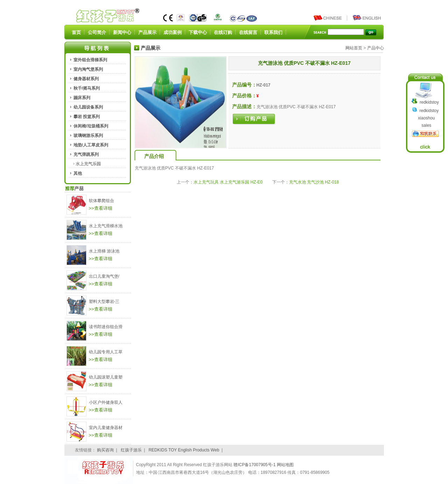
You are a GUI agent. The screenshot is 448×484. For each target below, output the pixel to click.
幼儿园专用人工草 (106, 352)
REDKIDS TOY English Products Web (184, 450)
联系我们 (273, 32)
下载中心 (198, 32)
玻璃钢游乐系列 (88, 136)
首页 (76, 32)
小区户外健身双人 (106, 402)
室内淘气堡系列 (88, 69)
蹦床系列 (82, 98)
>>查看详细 (101, 208)
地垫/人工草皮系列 (91, 145)
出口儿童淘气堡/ (104, 276)
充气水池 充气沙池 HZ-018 (314, 182)
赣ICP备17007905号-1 (255, 465)
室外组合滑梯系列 (90, 60)
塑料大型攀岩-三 (104, 302)
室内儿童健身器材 (106, 428)
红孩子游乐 (131, 450)
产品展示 (147, 32)
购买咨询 (105, 450)
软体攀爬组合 (101, 201)
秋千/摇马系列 (87, 88)
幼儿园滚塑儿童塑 (106, 377)
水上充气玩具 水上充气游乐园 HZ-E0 (228, 182)
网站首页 (354, 48)
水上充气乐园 (88, 164)
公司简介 (97, 32)
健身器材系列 (86, 79)
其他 (78, 173)
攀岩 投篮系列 (87, 117)
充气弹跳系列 (86, 154)
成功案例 (173, 32)
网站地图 (285, 465)
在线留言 (248, 32)
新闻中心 (122, 32)
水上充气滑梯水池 (106, 226)
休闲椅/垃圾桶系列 (91, 126)
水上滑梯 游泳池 (104, 251)
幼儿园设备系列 (88, 107)
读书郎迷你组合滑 (106, 327)
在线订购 (223, 32)
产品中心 (376, 48)
